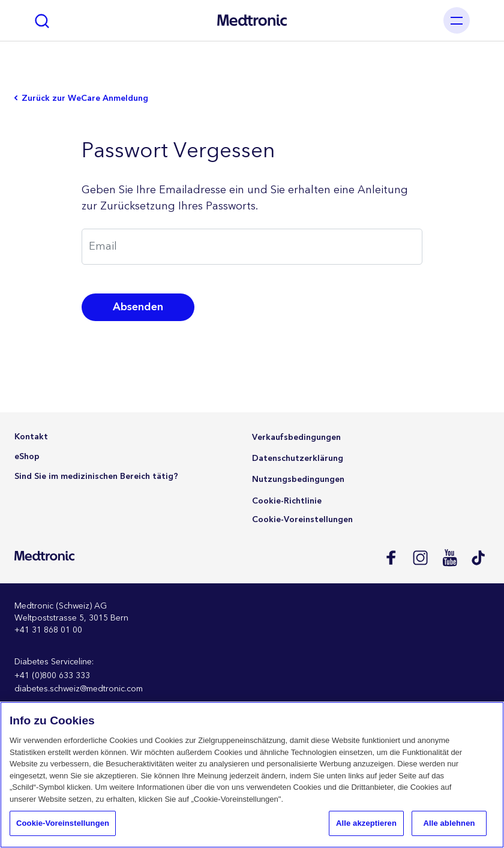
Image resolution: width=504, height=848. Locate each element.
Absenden (138, 307)
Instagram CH (420, 557)
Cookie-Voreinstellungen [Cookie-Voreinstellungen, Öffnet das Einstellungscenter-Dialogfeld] (63, 823)
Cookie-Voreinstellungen (302, 520)
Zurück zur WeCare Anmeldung (85, 99)
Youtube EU (449, 557)
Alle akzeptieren (366, 823)
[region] (252, 775)
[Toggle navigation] (457, 20)
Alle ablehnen (449, 823)
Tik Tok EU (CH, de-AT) (478, 557)
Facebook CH (390, 557)
